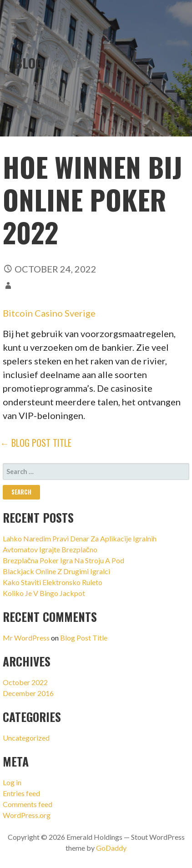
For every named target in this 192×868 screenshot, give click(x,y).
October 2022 (25, 682)
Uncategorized (26, 738)
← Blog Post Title (36, 443)
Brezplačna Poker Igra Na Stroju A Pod (63, 560)
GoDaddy (111, 848)
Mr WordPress (26, 638)
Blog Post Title (84, 638)
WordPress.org (27, 815)
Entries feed (21, 793)
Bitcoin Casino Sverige (49, 313)
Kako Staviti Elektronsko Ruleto (53, 582)
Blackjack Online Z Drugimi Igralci (56, 571)
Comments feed (28, 804)
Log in (12, 782)
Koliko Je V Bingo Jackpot (44, 593)
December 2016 (28, 693)
